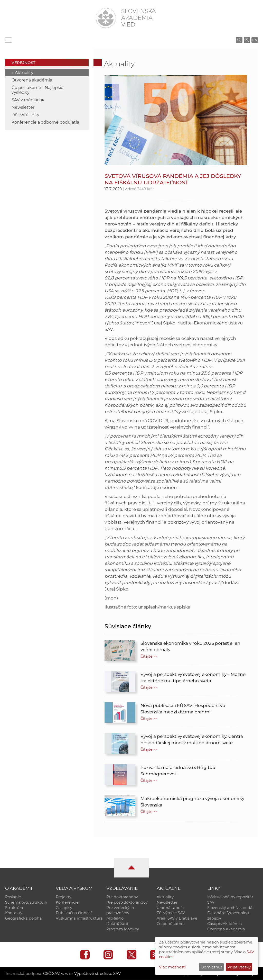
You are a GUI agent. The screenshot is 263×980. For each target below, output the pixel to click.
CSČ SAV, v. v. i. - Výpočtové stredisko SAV (82, 974)
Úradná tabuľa (170, 908)
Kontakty (14, 913)
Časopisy (64, 908)
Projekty (64, 897)
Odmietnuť (211, 967)
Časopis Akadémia (225, 924)
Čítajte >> (149, 656)
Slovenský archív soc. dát (231, 908)
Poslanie (13, 897)
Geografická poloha (24, 919)
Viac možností (172, 967)
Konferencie (67, 902)
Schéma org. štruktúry (26, 902)
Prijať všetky (239, 967)
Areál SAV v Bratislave (177, 919)
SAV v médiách (27, 100)
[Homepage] (106, 18)
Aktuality (24, 73)
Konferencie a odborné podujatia (45, 122)
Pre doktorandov (122, 897)
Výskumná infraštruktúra (79, 919)
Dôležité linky (25, 115)
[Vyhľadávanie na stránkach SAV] (239, 40)
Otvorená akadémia (32, 80)
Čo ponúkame (170, 924)
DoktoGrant (117, 924)
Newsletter (23, 107)
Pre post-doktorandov (127, 902)
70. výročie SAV (171, 913)
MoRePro (115, 919)
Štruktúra (14, 908)
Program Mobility (123, 929)
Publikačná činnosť (74, 913)
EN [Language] (255, 40)
